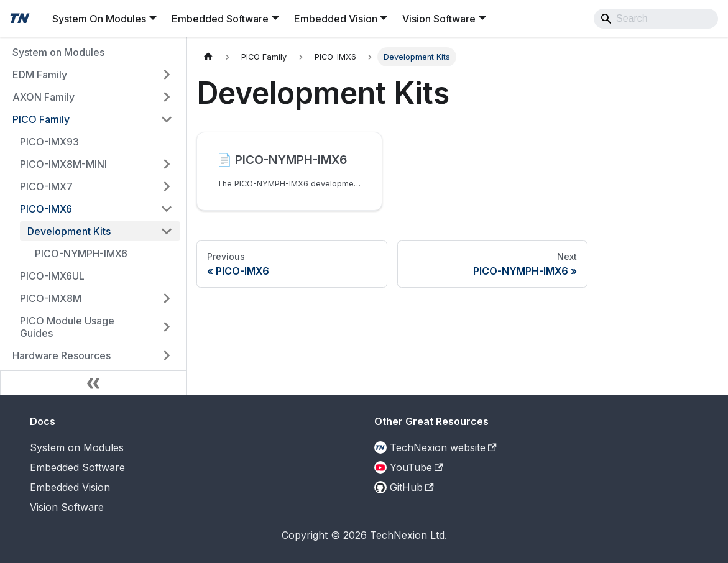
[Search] (656, 19)
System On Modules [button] (99, 19)
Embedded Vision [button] (336, 19)
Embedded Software (77, 467)
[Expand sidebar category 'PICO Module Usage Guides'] (167, 327)
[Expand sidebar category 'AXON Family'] (167, 97)
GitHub (412, 487)
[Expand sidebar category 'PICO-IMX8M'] (167, 298)
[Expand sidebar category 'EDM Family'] (167, 75)
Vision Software (67, 507)
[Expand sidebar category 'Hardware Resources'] (167, 355)
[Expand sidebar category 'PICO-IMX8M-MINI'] (167, 164)
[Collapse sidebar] (93, 383)
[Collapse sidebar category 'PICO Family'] (167, 119)
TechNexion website (443, 447)
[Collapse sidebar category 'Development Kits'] (167, 231)
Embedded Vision (70, 487)
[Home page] (208, 57)
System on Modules (77, 447)
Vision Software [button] (439, 19)
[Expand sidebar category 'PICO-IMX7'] (167, 186)
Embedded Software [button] (220, 19)
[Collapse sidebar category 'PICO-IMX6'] (167, 209)
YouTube (417, 467)
